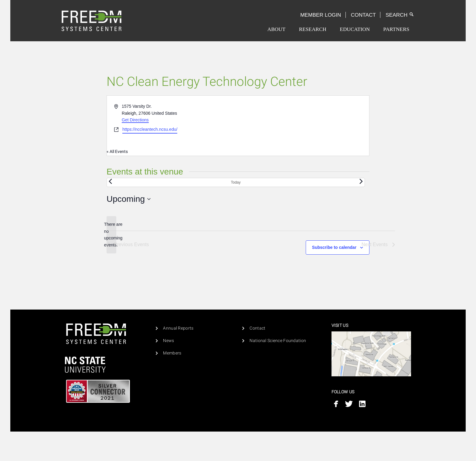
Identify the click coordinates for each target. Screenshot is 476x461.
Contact (363, 15)
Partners (396, 29)
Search (400, 15)
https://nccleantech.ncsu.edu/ (150, 129)
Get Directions (135, 120)
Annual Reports (178, 328)
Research (313, 29)
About (276, 29)
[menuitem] (276, 29)
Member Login (321, 15)
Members (172, 353)
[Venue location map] (303, 126)
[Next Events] (361, 181)
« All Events (117, 152)
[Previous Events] (110, 181)
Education (355, 29)
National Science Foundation (278, 341)
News (168, 341)
